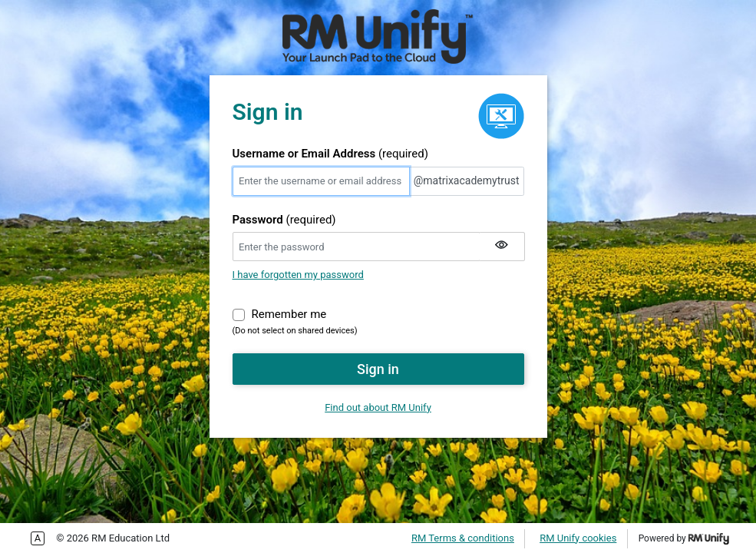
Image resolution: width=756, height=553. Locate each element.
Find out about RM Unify (378, 407)
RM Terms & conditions (463, 538)
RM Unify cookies (578, 538)
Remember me (289, 313)
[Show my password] (502, 247)
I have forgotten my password (298, 275)
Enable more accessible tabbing (38, 538)
